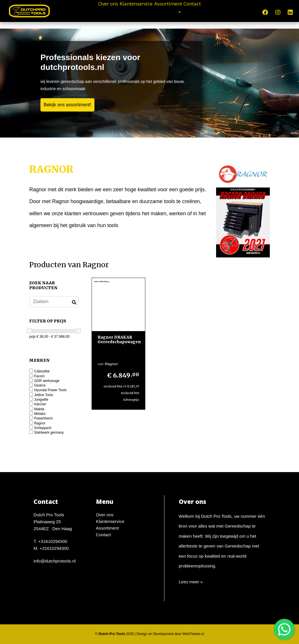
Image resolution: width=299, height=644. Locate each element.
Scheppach (43, 428)
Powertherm (43, 418)
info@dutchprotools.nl (54, 561)
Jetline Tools (44, 395)
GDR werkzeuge (47, 381)
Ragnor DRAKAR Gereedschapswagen (119, 340)
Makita (39, 409)
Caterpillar (42, 371)
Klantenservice (129, 12)
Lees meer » (191, 582)
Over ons (84, 12)
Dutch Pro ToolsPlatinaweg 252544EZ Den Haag (53, 522)
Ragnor (40, 423)
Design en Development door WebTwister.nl (170, 634)
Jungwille (41, 400)
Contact (216, 12)
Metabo (40, 414)
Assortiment (178, 12)
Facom (39, 376)
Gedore (40, 386)
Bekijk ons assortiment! (67, 105)
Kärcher (40, 404)
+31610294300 (53, 541)
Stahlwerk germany (49, 433)
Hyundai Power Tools (50, 390)
